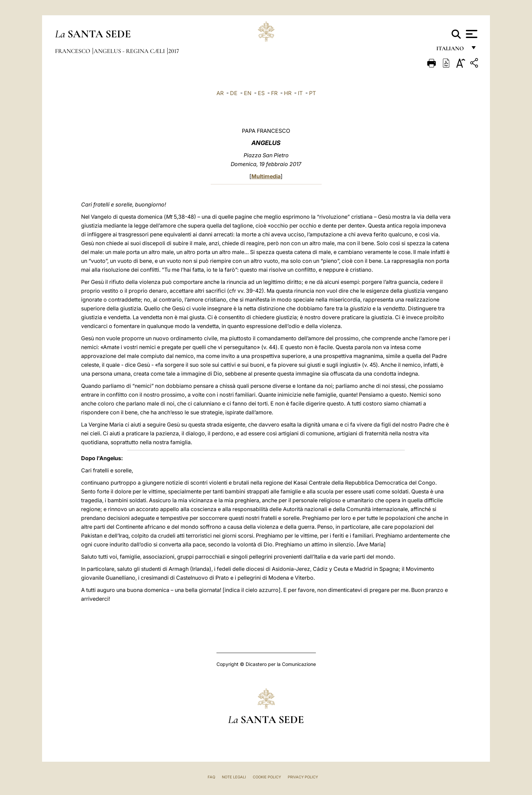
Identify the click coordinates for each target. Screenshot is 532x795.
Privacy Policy (303, 777)
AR (220, 93)
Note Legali (234, 777)
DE (234, 93)
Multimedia (266, 176)
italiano (451, 50)
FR (274, 93)
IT (300, 93)
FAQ (211, 777)
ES (261, 93)
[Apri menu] (471, 34)
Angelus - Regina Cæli (130, 51)
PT (312, 93)
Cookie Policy (267, 777)
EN (248, 93)
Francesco (73, 51)
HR (288, 93)
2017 (174, 51)
